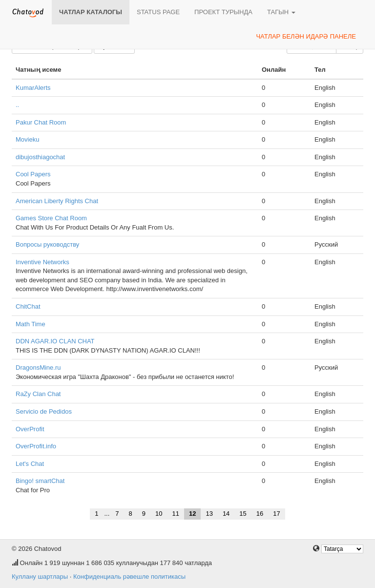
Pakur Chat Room (41, 122)
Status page (158, 12)
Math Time (31, 324)
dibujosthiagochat (40, 157)
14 (226, 514)
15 (243, 514)
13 (209, 514)
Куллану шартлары (40, 577)
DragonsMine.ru (38, 367)
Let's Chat (30, 464)
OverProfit (30, 429)
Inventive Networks (42, 262)
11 (175, 514)
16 (260, 514)
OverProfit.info (36, 446)
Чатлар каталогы (91, 12)
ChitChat (28, 306)
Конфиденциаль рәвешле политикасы (129, 577)
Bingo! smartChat (40, 481)
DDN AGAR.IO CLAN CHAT (55, 341)
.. (17, 105)
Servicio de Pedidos (44, 411)
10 (159, 514)
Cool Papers (33, 174)
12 (192, 514)
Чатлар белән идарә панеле (306, 36)
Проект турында (223, 12)
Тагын (281, 12)
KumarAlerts (33, 88)
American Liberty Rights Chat (57, 201)
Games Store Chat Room (51, 218)
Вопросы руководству (47, 244)
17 (276, 514)
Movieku (27, 139)
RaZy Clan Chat (38, 394)
